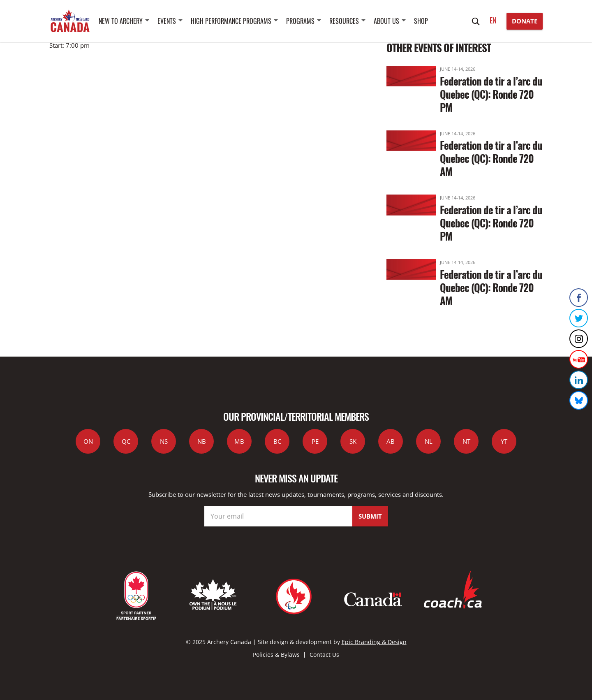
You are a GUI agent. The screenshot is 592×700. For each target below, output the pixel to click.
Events (167, 21)
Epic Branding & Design (374, 642)
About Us (386, 21)
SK (353, 441)
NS (164, 441)
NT (466, 441)
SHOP (421, 21)
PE (315, 441)
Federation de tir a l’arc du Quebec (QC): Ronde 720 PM (491, 94)
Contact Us (324, 655)
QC (126, 441)
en (493, 20)
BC (277, 441)
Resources (344, 21)
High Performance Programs (231, 21)
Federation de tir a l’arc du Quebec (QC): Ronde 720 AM (491, 158)
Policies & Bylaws (276, 655)
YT (504, 441)
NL (429, 441)
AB (391, 441)
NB (202, 441)
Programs (300, 21)
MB (239, 441)
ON (88, 441)
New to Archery (121, 21)
